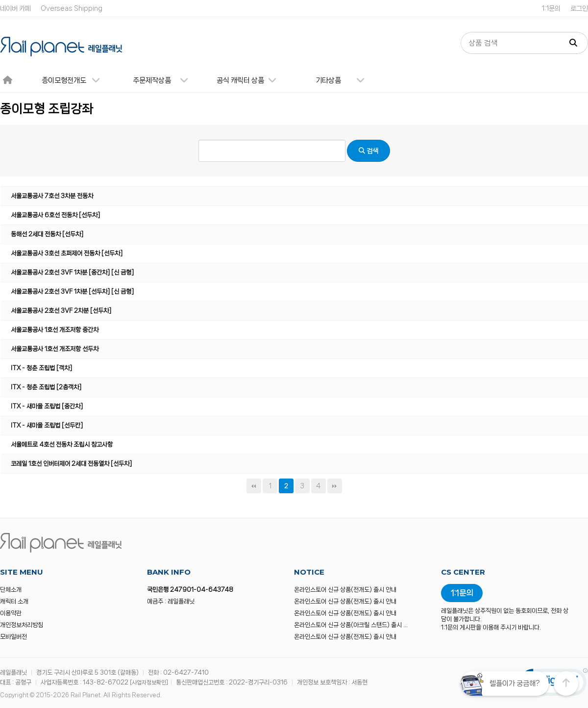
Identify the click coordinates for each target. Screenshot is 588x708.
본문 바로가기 (0, 0)
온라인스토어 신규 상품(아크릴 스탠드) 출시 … (351, 625)
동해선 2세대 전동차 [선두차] (47, 234)
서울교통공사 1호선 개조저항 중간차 (55, 330)
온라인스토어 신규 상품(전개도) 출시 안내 (345, 590)
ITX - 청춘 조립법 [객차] (41, 368)
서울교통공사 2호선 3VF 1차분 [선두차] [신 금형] (72, 291)
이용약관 (11, 613)
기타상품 (344, 80)
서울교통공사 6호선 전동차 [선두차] (55, 215)
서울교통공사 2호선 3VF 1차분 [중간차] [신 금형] (72, 272)
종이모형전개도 (75, 80)
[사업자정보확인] (149, 683)
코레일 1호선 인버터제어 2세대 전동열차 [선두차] (71, 464)
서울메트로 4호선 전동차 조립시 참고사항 (62, 444)
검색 (368, 151)
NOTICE (309, 572)
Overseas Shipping (72, 8)
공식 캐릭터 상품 (251, 80)
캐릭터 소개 (14, 601)
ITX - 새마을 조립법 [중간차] (47, 406)
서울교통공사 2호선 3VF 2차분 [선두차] (61, 311)
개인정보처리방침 (22, 625)
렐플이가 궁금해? (514, 683)
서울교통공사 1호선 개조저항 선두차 (55, 349)
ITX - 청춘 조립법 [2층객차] (46, 387)
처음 (254, 486)
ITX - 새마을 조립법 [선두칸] (47, 425)
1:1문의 (551, 8)
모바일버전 (13, 637)
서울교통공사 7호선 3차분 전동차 (52, 196)
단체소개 (11, 590)
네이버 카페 (15, 8)
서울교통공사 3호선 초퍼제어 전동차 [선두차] (67, 253)
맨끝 (335, 486)
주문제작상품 (164, 80)
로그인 (579, 8)
